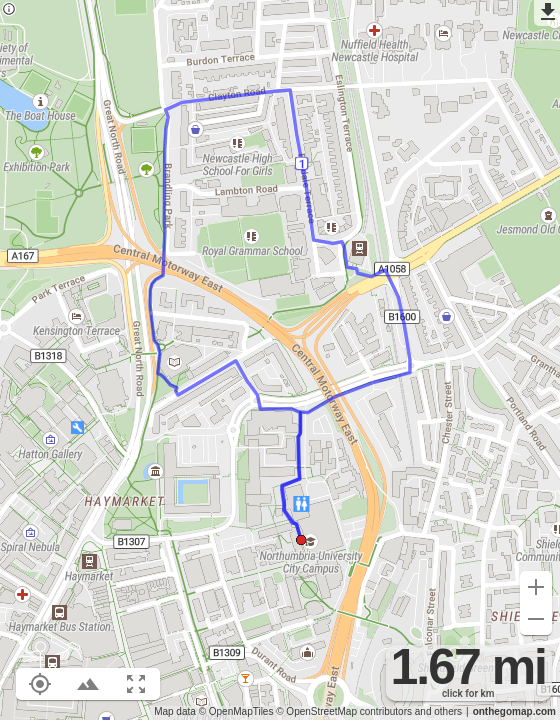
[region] (280, 360)
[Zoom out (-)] (536, 619)
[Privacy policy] (9, 10)
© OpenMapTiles (236, 711)
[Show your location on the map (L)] (40, 684)
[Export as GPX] (547, 13)
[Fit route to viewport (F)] (136, 684)
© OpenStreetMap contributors (344, 711)
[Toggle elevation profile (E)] (88, 684)
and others (438, 711)
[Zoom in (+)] (536, 587)
